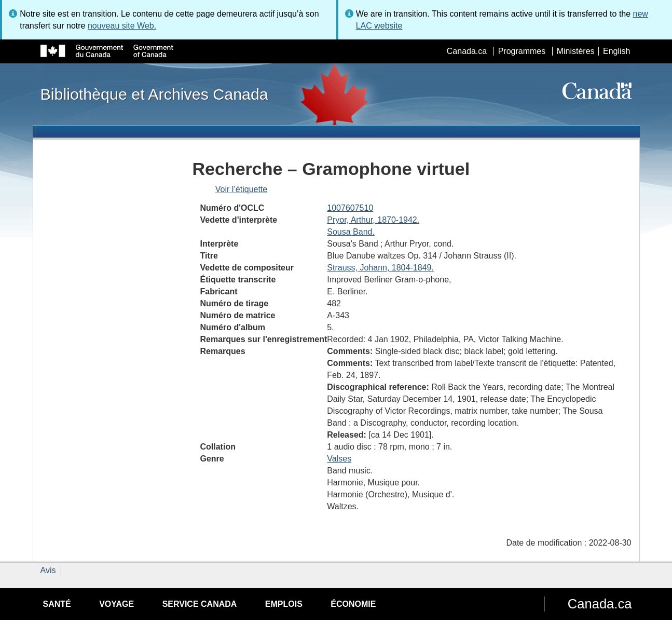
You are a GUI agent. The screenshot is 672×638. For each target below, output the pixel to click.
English (616, 51)
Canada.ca (467, 51)
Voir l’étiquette (242, 189)
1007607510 (350, 208)
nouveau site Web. (122, 26)
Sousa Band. (351, 232)
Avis (48, 570)
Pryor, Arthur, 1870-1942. (373, 220)
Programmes (522, 51)
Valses (339, 459)
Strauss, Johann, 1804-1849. (380, 268)
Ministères (576, 51)
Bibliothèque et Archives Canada (154, 94)
